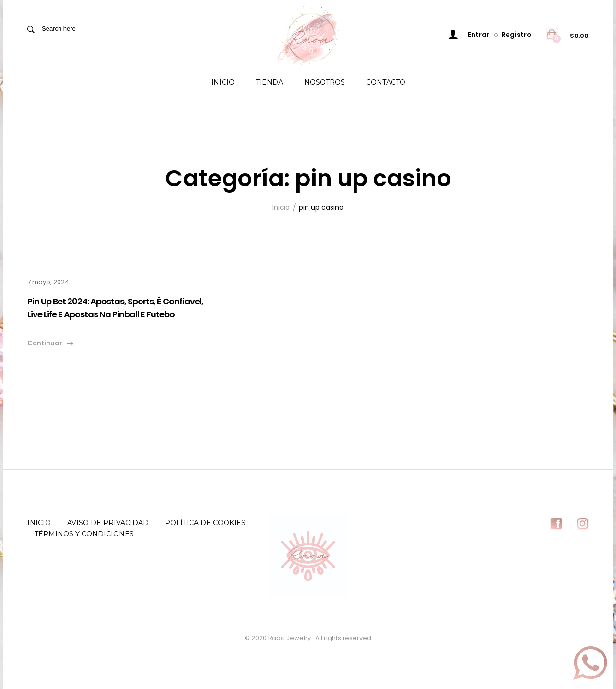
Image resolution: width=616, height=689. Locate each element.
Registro (516, 35)
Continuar (45, 343)
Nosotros (325, 82)
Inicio (223, 82)
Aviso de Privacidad (108, 523)
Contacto (386, 82)
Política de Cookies (205, 523)
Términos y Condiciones (84, 534)
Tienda (269, 82)
